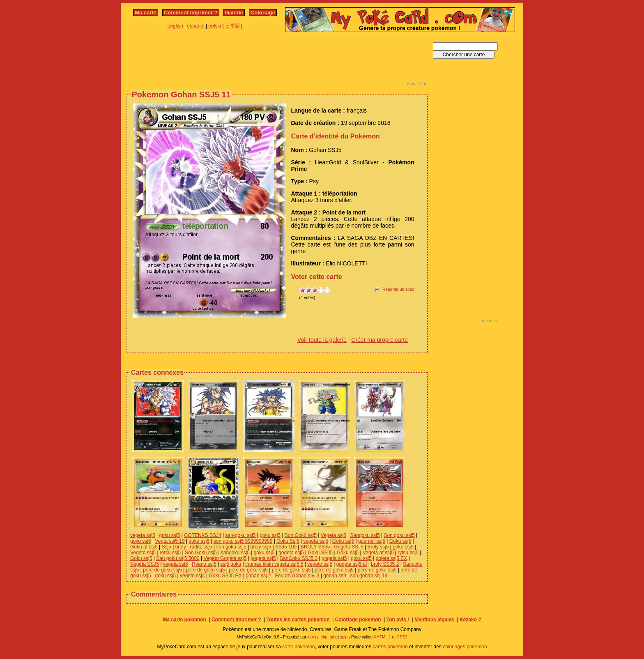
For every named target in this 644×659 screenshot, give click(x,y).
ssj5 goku (231, 564)
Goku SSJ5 (320, 553)
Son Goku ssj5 (201, 553)
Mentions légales (434, 620)
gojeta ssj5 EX (392, 558)
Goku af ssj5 (144, 547)
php (324, 637)
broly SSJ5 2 (385, 564)
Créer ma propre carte (379, 340)
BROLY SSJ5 (315, 547)
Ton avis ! (398, 620)
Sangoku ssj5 (365, 535)
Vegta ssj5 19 (170, 541)
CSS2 (402, 637)
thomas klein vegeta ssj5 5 (274, 564)
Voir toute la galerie (322, 340)
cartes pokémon (390, 647)
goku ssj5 (170, 535)
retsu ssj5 (170, 553)
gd (332, 637)
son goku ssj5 (231, 547)
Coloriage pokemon (358, 620)
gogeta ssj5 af (352, 564)
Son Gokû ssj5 (301, 535)
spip (344, 637)
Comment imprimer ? (191, 13)
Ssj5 (167, 547)
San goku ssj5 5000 (178, 558)
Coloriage (263, 13)
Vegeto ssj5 (143, 553)
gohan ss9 (335, 576)
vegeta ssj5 (143, 535)
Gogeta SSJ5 (348, 547)
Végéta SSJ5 (145, 564)
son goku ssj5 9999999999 (243, 541)
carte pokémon (298, 647)
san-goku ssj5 (241, 535)
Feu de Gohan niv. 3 (297, 576)
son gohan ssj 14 (369, 576)
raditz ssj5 (201, 547)
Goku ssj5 (343, 541)
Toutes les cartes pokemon (298, 620)
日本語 (232, 26)
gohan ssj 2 (258, 576)
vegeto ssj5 (320, 564)
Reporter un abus (398, 289)
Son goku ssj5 (399, 535)
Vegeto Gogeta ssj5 (225, 558)
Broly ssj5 (378, 547)
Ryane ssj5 (204, 564)
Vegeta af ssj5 (378, 553)
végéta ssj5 (316, 541)
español (196, 26)
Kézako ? (470, 620)
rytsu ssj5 (408, 553)
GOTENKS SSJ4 (203, 535)
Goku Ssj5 (288, 541)
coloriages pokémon (465, 647)
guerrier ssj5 (372, 541)
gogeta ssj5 (291, 553)
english (175, 26)
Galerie (234, 13)
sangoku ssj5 (235, 553)
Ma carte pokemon (184, 620)
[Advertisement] (277, 61)
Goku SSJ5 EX (225, 576)
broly (181, 547)
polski (215, 26)
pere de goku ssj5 (162, 570)
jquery (313, 637)
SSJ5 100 (286, 547)
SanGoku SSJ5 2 (299, 558)
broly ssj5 (261, 547)
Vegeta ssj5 (333, 535)
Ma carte (146, 13)
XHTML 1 (382, 637)
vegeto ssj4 (192, 576)
